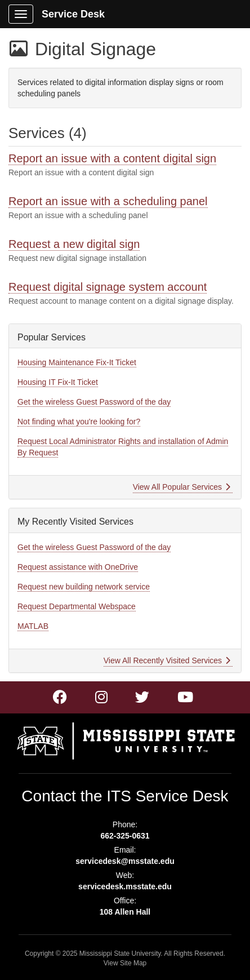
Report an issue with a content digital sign (112, 158)
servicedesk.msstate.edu (125, 886)
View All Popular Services (182, 487)
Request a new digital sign (74, 244)
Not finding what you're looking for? (79, 422)
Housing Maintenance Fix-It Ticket (77, 362)
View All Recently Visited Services (167, 660)
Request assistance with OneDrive (78, 567)
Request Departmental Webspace (77, 606)
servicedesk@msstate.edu (125, 861)
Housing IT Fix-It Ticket (58, 382)
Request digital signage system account (108, 287)
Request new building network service (84, 587)
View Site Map (125, 963)
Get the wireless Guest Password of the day (94, 402)
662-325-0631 (125, 836)
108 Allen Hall (125, 912)
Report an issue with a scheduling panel (108, 201)
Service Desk (73, 14)
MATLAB (33, 626)
